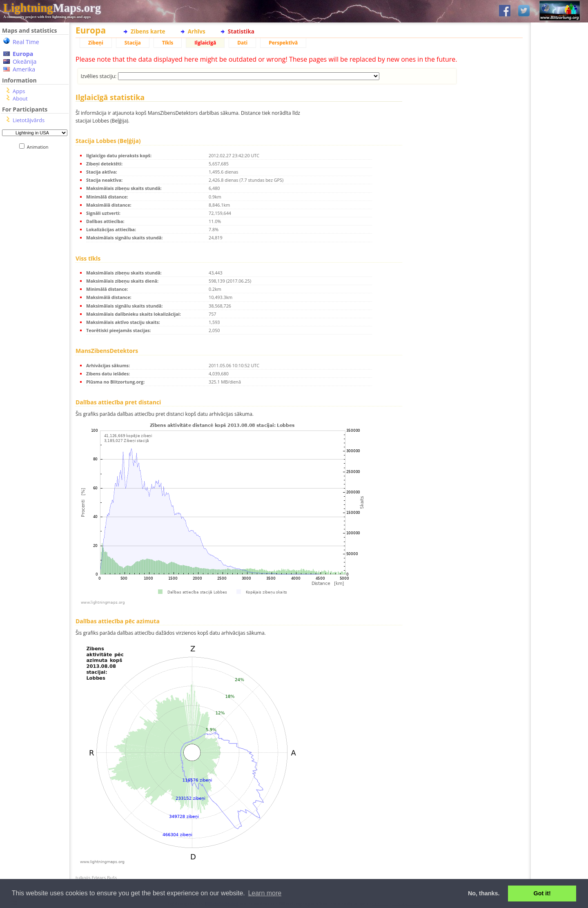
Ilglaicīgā (205, 43)
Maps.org (52, 8)
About (20, 98)
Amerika (24, 69)
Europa (23, 54)
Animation (39, 147)
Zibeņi (96, 43)
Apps (19, 91)
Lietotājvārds (29, 120)
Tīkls (168, 43)
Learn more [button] (265, 893)
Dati (242, 43)
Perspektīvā (283, 43)
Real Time (26, 42)
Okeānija (25, 61)
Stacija (133, 43)
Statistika (241, 31)
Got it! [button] (542, 893)
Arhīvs (197, 31)
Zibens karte (148, 31)
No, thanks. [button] (484, 893)
